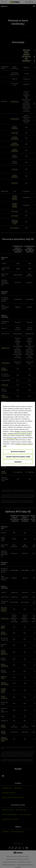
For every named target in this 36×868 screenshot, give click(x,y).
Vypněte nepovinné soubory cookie (18, 457)
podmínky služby (12, 438)
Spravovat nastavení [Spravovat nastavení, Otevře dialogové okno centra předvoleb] (18, 451)
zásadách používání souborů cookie (19, 433)
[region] (18, 434)
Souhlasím (18, 462)
